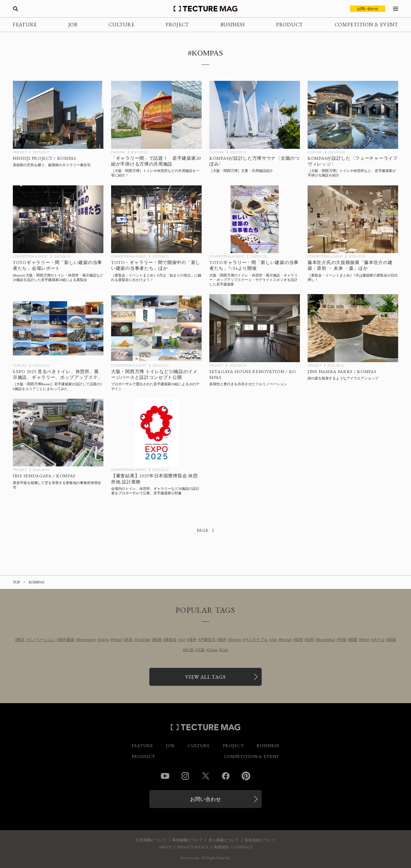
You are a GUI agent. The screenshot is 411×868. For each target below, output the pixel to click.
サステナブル (256, 640)
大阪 (201, 650)
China (213, 650)
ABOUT (165, 847)
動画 (158, 640)
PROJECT (177, 25)
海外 (193, 640)
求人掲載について (224, 840)
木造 (129, 640)
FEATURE (25, 25)
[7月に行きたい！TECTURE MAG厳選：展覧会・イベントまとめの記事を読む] (353, 219)
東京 (21, 640)
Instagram (185, 776)
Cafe (225, 650)
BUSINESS (233, 25)
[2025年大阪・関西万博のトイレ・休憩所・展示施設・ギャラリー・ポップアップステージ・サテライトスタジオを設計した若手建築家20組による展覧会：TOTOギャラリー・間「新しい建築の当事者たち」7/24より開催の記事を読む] (255, 219)
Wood (117, 640)
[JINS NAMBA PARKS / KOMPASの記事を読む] (353, 328)
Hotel (365, 640)
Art (183, 640)
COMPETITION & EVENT (366, 25)
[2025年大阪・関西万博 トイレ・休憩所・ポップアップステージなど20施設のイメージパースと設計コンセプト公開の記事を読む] (156, 328)
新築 (392, 640)
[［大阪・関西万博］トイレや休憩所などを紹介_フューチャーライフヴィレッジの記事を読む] (353, 115)
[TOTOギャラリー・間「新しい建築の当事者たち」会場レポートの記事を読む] (58, 219)
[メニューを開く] (396, 9)
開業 (354, 640)
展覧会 (171, 640)
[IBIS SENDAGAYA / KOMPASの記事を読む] (58, 433)
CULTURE (121, 25)
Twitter (205, 776)
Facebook (226, 776)
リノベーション (42, 640)
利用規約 (222, 847)
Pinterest (246, 776)
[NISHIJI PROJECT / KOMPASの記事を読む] (58, 115)
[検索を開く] (15, 9)
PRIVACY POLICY (193, 847)
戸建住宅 (208, 640)
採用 (299, 640)
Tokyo (104, 640)
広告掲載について (151, 840)
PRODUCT (290, 25)
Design (236, 640)
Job (274, 640)
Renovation (87, 640)
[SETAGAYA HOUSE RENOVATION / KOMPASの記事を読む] (255, 328)
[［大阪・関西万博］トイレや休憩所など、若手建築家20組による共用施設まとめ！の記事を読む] (156, 115)
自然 (310, 640)
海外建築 (66, 640)
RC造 (189, 650)
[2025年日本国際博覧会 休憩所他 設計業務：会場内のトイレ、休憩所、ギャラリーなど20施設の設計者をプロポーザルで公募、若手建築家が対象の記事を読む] (156, 433)
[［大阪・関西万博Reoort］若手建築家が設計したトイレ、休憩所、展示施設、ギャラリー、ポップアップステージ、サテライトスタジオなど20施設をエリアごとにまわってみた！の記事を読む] (58, 328)
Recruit (286, 640)
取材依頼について (260, 840)
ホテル (379, 640)
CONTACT (244, 847)
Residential (326, 640)
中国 (342, 640)
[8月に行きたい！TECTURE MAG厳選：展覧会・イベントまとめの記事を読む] (156, 219)
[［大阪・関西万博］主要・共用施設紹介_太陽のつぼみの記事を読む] (255, 115)
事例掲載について (188, 840)
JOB (73, 25)
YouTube (143, 640)
